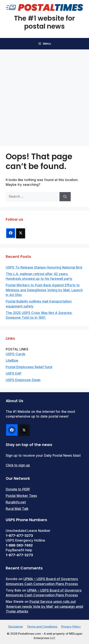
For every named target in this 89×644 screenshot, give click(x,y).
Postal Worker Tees (21, 496)
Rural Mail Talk (17, 509)
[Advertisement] (44, 96)
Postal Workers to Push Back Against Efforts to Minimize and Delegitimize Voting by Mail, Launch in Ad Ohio (44, 290)
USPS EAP (14, 374)
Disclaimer (16, 627)
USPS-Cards (16, 354)
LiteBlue (12, 361)
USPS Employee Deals (23, 380)
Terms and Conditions (42, 627)
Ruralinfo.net (16, 502)
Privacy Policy (71, 627)
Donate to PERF (18, 489)
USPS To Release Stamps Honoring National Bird (44, 267)
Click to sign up (18, 465)
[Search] (65, 197)
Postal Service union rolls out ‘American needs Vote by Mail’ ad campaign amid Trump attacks (44, 607)
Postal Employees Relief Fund (29, 367)
